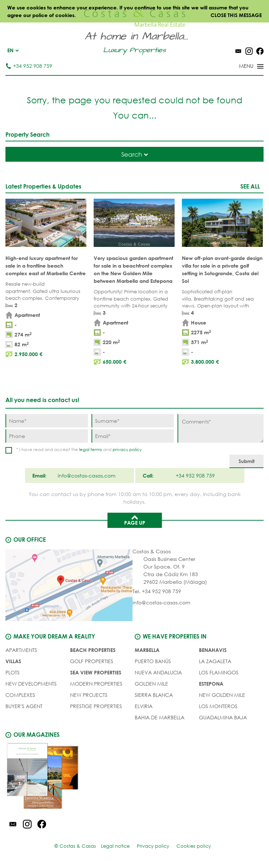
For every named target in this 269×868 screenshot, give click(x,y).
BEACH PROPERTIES (93, 650)
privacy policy (127, 449)
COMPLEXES (20, 695)
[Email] (133, 436)
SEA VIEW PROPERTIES (96, 672)
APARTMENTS (21, 650)
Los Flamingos (219, 672)
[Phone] (47, 436)
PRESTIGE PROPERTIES (96, 706)
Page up (135, 520)
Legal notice (115, 846)
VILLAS (13, 661)
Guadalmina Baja (223, 717)
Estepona (211, 684)
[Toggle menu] (242, 67)
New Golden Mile (222, 695)
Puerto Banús (153, 661)
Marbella (147, 650)
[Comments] (221, 428)
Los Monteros (218, 706)
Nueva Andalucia (158, 672)
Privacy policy (153, 846)
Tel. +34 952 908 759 (157, 591)
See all (250, 186)
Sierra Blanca (154, 695)
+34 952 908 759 (29, 66)
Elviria (144, 706)
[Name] (47, 421)
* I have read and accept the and (79, 449)
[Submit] (246, 461)
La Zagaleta (215, 661)
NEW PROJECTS (89, 695)
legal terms (91, 449)
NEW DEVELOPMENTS (31, 684)
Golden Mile (151, 684)
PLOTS (13, 672)
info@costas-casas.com (161, 602)
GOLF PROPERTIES (92, 661)
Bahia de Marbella (160, 717)
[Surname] (133, 421)
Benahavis (213, 650)
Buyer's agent (24, 706)
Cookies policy (194, 846)
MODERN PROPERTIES (96, 684)
